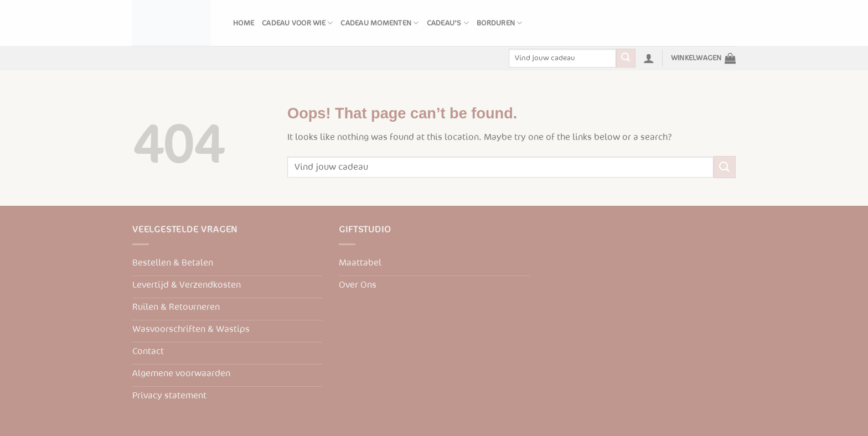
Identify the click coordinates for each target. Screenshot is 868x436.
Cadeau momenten (379, 23)
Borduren (500, 23)
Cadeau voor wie (297, 23)
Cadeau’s (448, 23)
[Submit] (626, 58)
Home (244, 23)
